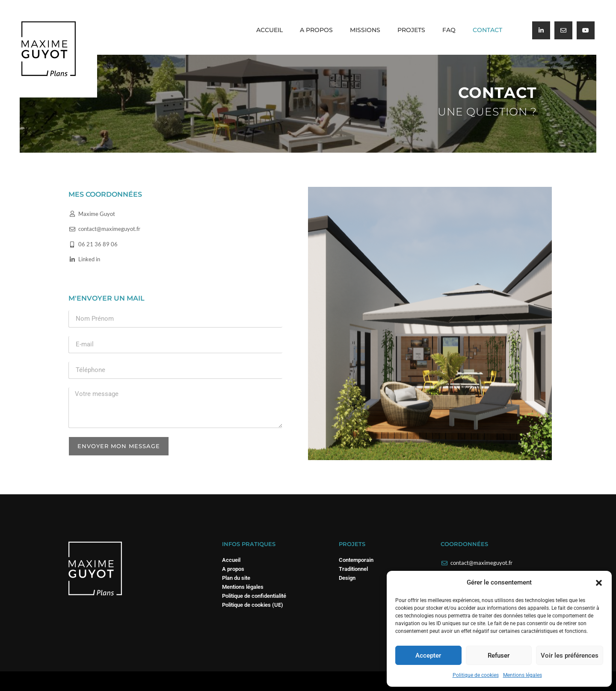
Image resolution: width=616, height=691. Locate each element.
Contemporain (356, 560)
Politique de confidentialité (254, 596)
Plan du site (236, 578)
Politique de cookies (476, 675)
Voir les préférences (570, 656)
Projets (411, 30)
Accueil (269, 30)
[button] (599, 583)
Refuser (499, 656)
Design (347, 578)
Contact (487, 30)
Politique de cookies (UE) (253, 605)
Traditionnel (353, 569)
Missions (365, 30)
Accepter (428, 656)
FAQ (449, 30)
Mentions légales (523, 675)
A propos (316, 30)
